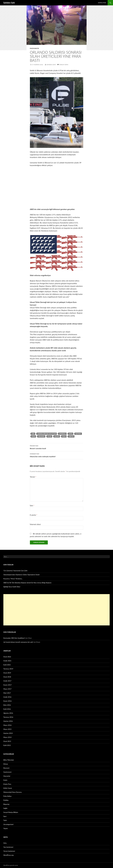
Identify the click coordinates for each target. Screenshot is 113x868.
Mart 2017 (7, 693)
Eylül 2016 (7, 709)
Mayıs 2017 (7, 689)
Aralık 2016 (7, 697)
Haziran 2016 (8, 721)
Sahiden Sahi (9, 3)
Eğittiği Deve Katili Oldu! (12, 587)
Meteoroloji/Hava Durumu (13, 792)
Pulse (50, 436)
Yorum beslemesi (9, 851)
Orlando (41, 436)
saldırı (57, 436)
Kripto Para (7, 784)
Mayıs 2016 (7, 725)
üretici (71, 436)
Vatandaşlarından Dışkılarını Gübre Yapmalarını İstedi (21, 575)
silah (64, 436)
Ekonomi (6, 768)
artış (71, 434)
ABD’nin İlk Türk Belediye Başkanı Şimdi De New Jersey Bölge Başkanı (27, 583)
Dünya (6, 764)
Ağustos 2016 (8, 713)
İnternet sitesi (35, 524)
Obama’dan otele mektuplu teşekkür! (57, 455)
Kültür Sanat (8, 788)
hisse (34, 436)
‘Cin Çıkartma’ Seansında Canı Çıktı (15, 571)
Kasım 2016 (7, 701)
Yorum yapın (64, 65)
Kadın (5, 780)
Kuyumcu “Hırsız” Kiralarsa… (13, 579)
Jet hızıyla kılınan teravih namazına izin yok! (18, 642)
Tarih (5, 820)
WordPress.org (8, 855)
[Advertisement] (56, 610)
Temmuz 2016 (8, 717)
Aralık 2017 (7, 681)
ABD (33, 434)
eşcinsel (78, 434)
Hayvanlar (7, 776)
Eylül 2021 (7, 665)
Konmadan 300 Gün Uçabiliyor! (14, 638)
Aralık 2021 (7, 661)
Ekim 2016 (7, 705)
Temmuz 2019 (8, 669)
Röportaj (6, 804)
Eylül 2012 (7, 745)
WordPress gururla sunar (11, 865)
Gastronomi (7, 772)
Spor (5, 816)
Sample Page (102, 3)
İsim (32, 505)
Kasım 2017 (7, 685)
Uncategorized (8, 824)
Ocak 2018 (7, 677)
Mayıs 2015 (7, 729)
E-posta (34, 515)
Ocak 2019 (7, 673)
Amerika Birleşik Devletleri (47, 434)
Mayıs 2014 (7, 737)
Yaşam (6, 828)
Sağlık (5, 808)
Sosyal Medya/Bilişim (11, 812)
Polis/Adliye (34, 48)
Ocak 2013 (7, 741)
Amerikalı (62, 434)
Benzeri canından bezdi (57, 447)
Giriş (5, 843)
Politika (6, 800)
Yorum (33, 477)
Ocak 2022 (7, 657)
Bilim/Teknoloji (9, 760)
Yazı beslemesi (8, 847)
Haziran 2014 (8, 733)
